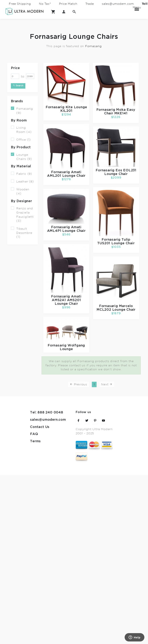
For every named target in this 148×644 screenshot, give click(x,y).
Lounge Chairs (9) (21, 157)
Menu (137, 8)
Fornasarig (93, 46)
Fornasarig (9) (22, 111)
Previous (78, 384)
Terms (35, 441)
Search (18, 85)
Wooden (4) (20, 191)
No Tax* (45, 4)
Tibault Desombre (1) (21, 233)
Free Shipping (20, 4)
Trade (90, 4)
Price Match (68, 4)
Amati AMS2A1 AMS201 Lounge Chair (67, 301)
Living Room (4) (21, 130)
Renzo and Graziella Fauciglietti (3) (22, 214)
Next (107, 384)
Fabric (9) (21, 174)
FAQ (34, 434)
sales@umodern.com (118, 4)
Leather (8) (22, 181)
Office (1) (21, 139)
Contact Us (40, 427)
